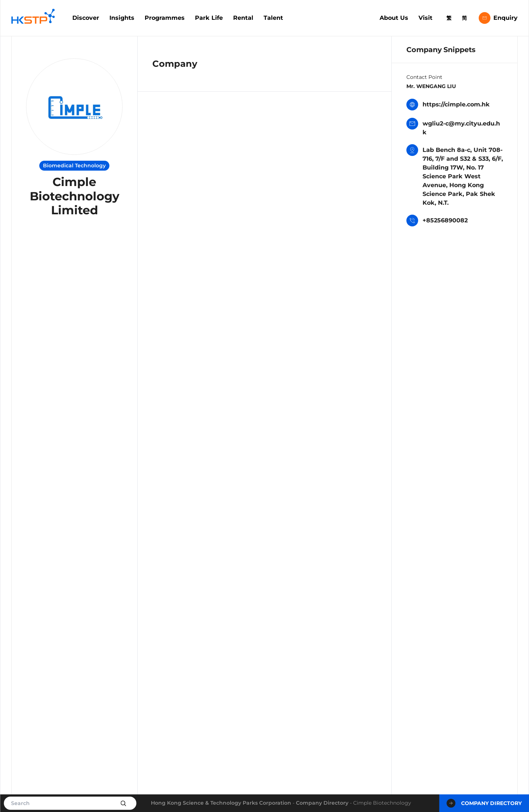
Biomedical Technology (74, 165)
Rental (243, 18)
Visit (425, 18)
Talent (273, 18)
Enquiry (498, 18)
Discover (86, 18)
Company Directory (322, 803)
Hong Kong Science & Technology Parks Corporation (221, 803)
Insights (122, 18)
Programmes (165, 18)
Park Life (209, 18)
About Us (394, 18)
